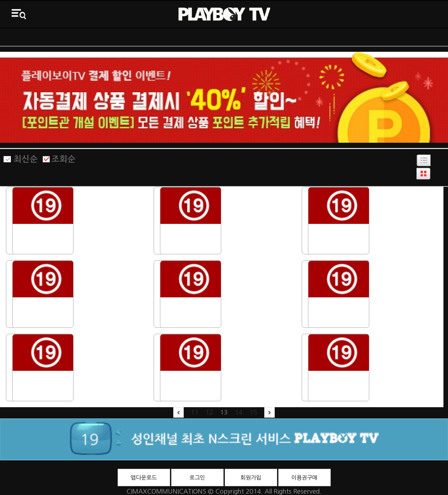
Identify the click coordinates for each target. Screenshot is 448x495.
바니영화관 (280, 37)
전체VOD (168, 37)
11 (195, 412)
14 (239, 412)
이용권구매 (304, 478)
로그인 (197, 478)
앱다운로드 (144, 478)
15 (253, 412)
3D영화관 (392, 37)
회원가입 (251, 478)
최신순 (26, 159)
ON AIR (56, 37)
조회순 (64, 159)
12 (209, 412)
